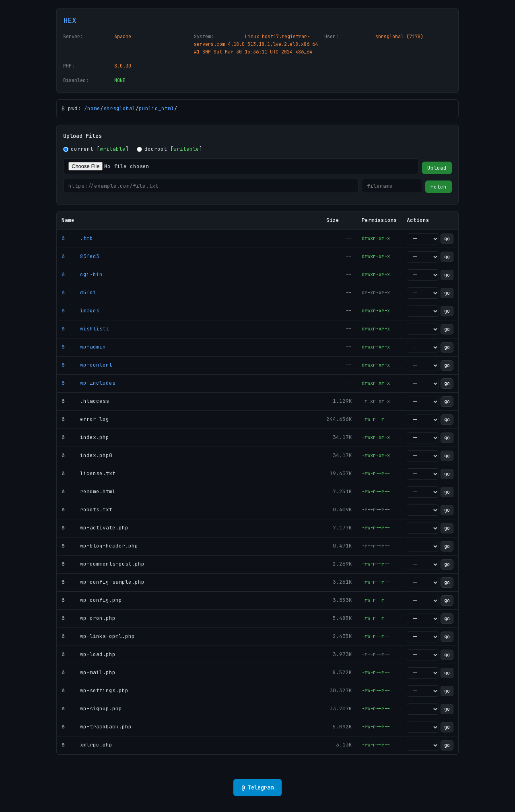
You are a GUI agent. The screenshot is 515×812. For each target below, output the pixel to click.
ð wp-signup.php (92, 708)
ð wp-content (87, 365)
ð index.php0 (87, 455)
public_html (157, 108)
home (94, 108)
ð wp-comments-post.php (103, 564)
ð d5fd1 (79, 292)
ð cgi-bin (82, 274)
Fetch (439, 187)
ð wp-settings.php (95, 690)
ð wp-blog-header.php (100, 546)
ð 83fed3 (80, 256)
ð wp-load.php (89, 654)
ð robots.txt (87, 510)
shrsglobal (119, 108)
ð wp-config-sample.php (103, 582)
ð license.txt (89, 473)
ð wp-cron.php (89, 618)
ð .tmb (77, 238)
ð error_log (85, 419)
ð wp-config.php (92, 600)
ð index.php (85, 437)
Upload (437, 168)
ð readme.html (89, 491)
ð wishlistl (85, 329)
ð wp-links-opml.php (98, 636)
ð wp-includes (89, 383)
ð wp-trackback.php (97, 727)
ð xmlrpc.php (87, 745)
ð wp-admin (84, 347)
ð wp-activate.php (95, 528)
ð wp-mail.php (89, 672)
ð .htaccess (85, 401)
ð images (80, 311)
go (447, 239)
